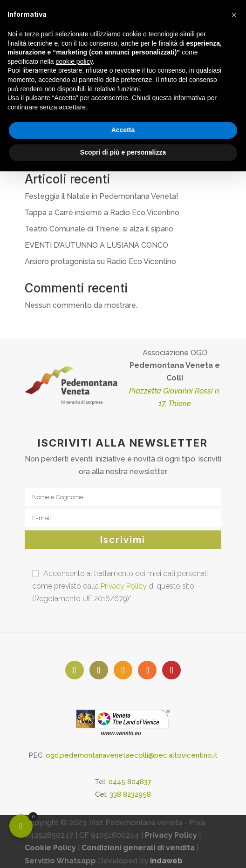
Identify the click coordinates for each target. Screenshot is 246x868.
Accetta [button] (123, 130)
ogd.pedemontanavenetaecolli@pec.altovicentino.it (132, 755)
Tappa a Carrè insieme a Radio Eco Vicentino (102, 213)
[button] (234, 15)
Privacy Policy (124, 586)
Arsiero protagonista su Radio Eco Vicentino (100, 261)
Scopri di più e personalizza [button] (123, 152)
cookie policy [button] (74, 61)
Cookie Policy (50, 848)
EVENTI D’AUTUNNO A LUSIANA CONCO (96, 245)
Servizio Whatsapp (60, 861)
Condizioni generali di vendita (138, 848)
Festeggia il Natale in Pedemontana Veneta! (102, 196)
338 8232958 (130, 794)
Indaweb (166, 861)
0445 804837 (130, 782)
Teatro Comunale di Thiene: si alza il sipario (99, 229)
